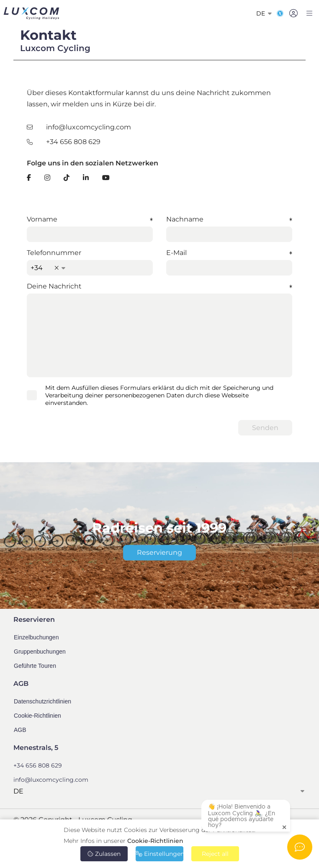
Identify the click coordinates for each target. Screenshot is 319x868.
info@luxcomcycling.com (89, 127)
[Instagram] (47, 178)
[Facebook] (29, 178)
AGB (20, 730)
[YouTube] (106, 178)
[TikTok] (67, 178)
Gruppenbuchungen (40, 652)
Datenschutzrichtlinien (42, 701)
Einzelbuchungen (36, 637)
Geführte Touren (35, 666)
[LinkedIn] (86, 178)
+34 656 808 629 (73, 142)
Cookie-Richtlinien (155, 841)
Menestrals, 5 (36, 748)
